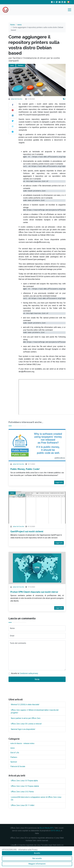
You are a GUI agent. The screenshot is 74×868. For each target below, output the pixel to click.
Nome (12, 628)
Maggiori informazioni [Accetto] (37, 864)
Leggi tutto (59, 482)
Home (12, 25)
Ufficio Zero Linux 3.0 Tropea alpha (24, 781)
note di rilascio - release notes (22, 743)
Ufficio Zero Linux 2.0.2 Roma (22, 792)
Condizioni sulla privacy (29, 673)
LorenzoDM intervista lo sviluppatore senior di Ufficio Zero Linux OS (36, 798)
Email (12, 636)
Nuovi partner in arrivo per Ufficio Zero (26, 718)
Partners (21, 65)
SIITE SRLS (55, 831)
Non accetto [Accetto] (37, 858)
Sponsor (14, 762)
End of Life (15, 753)
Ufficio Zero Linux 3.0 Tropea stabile (25, 786)
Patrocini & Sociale (18, 766)
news (19, 25)
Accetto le (25, 673)
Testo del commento (18, 643)
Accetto (37, 853)
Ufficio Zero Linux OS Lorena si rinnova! (26, 724)
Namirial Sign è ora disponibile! (23, 729)
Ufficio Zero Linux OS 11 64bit (23, 805)
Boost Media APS (47, 828)
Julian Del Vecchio (17, 99)
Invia (37, 679)
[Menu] (70, 10)
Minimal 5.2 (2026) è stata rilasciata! (25, 705)
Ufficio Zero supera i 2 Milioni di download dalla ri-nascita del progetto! (35, 711)
